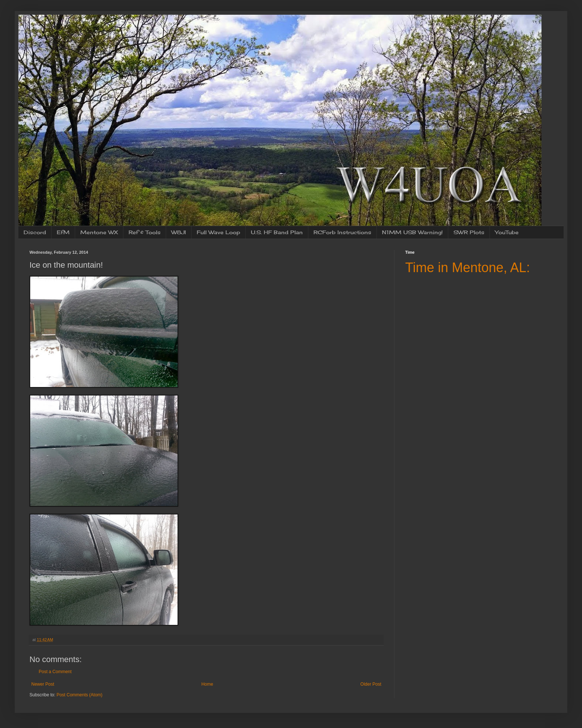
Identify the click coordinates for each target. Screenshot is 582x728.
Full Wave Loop (218, 232)
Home (207, 684)
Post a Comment (55, 672)
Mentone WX (99, 232)
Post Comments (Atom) (79, 695)
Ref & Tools (145, 232)
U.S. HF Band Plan (277, 232)
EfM (63, 232)
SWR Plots (469, 232)
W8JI (179, 232)
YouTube (507, 232)
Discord (35, 232)
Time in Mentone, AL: (468, 268)
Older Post (371, 684)
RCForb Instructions (342, 232)
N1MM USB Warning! (412, 232)
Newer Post (43, 684)
